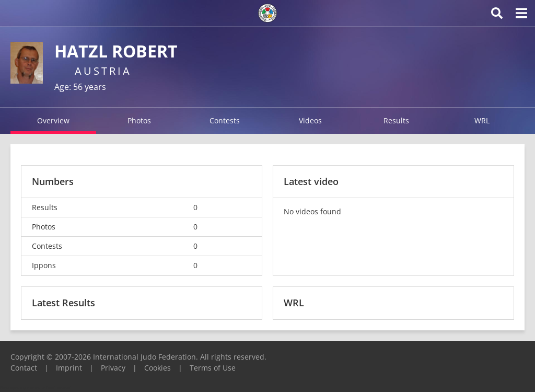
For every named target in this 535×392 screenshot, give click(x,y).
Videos (310, 120)
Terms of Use (213, 368)
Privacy (113, 368)
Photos (139, 120)
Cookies (158, 368)
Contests (225, 120)
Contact (24, 368)
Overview (53, 120)
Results (396, 120)
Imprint (69, 368)
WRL (482, 120)
